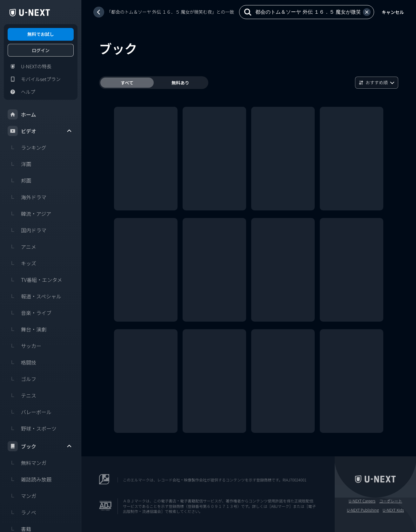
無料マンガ (27, 463)
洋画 (19, 164)
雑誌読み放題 (30, 479)
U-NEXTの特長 (30, 66)
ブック (40, 446)
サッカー (24, 346)
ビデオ (40, 131)
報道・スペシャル (34, 296)
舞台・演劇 (27, 329)
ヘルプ (21, 92)
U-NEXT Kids (393, 510)
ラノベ (22, 512)
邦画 (19, 181)
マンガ (22, 496)
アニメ (22, 247)
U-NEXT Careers (362, 501)
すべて (127, 83)
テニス (22, 395)
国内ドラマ (27, 230)
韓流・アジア (29, 214)
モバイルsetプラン (34, 79)
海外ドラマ (27, 197)
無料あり (180, 83)
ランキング (27, 147)
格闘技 (22, 362)
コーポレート (391, 501)
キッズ (22, 263)
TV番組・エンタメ (35, 280)
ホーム (22, 114)
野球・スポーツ (32, 428)
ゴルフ (22, 379)
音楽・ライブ (30, 313)
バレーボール (30, 412)
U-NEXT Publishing (363, 510)
